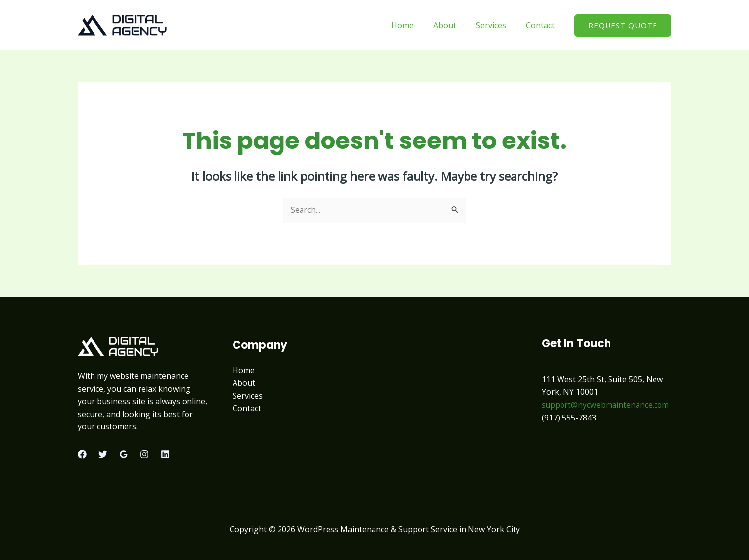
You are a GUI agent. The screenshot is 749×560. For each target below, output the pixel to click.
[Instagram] (144, 455)
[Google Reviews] (124, 455)
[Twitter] (103, 455)
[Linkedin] (165, 455)
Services (497, 25)
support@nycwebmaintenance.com (607, 405)
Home (416, 25)
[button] (623, 25)
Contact (542, 25)
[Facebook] (82, 455)
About (455, 25)
